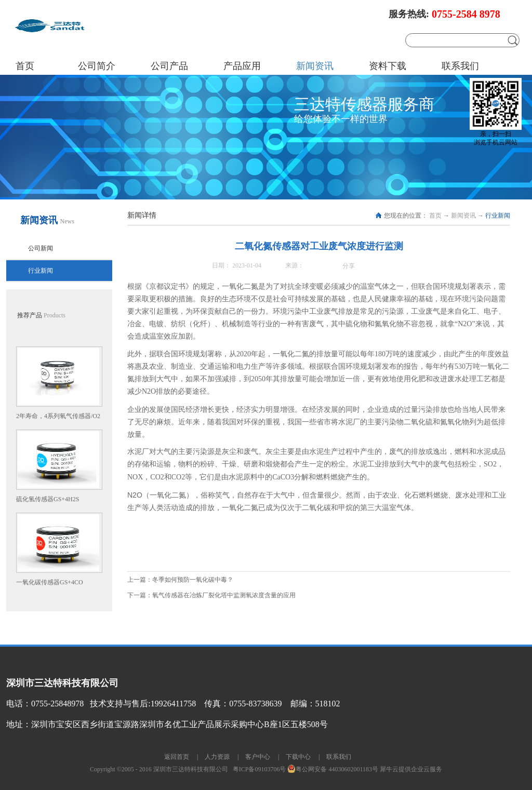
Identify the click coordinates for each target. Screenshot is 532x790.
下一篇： (211, 595)
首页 (25, 66)
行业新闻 (498, 216)
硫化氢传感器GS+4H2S (48, 499)
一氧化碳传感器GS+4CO (50, 582)
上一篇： (180, 580)
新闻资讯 (463, 216)
